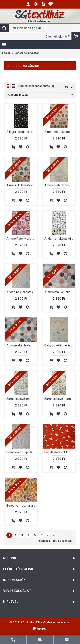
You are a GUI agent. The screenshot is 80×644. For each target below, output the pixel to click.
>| (54, 535)
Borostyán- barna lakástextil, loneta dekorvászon (22, 506)
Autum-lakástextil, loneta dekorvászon (22, 345)
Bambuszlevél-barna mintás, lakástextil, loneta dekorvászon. (60, 399)
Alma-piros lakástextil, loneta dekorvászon (60, 132)
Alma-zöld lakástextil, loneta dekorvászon (22, 185)
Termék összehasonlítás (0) (36, 86)
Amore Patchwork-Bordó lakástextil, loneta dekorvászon (22, 239)
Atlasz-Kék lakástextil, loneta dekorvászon (22, 292)
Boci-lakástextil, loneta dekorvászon (60, 452)
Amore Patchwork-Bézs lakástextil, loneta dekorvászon (60, 185)
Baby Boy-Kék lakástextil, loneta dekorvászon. (60, 345)
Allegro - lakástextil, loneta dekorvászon (22, 132)
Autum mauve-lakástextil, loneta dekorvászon (60, 292)
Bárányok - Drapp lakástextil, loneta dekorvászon (22, 452)
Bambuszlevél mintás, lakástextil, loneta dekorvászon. (22, 399)
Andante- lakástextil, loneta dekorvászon (60, 239)
